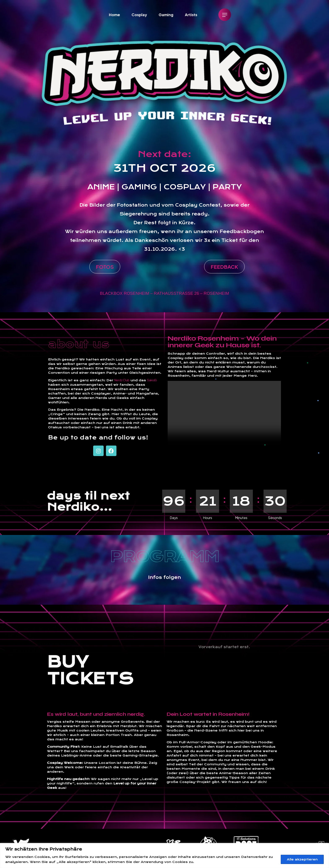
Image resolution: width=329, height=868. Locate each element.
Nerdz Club (122, 380)
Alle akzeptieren (302, 859)
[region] (164, 856)
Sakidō (152, 380)
